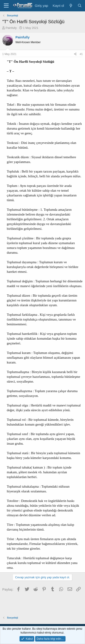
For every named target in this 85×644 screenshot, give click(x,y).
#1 (81, 54)
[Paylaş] (75, 54)
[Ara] (80, 6)
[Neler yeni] (71, 6)
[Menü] (6, 6)
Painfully (11, 28)
